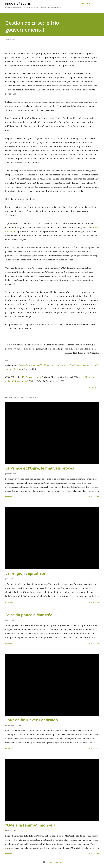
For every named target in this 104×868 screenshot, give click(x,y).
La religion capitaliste (25, 573)
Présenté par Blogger (52, 862)
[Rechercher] (87, 4)
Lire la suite (94, 497)
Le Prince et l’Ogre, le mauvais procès (40, 468)
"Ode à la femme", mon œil (30, 825)
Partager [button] (93, 388)
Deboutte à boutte (18, 4)
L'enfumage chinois (31, 377)
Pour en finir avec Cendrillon (32, 720)
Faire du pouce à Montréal (29, 615)
